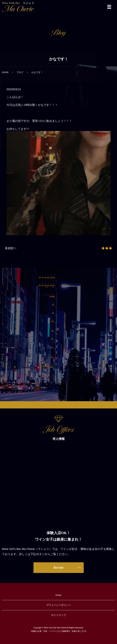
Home (59, 595)
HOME (5, 72)
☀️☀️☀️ (107, 248)
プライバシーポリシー (59, 605)
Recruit (59, 568)
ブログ (20, 72)
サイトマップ (59, 615)
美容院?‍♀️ (11, 248)
